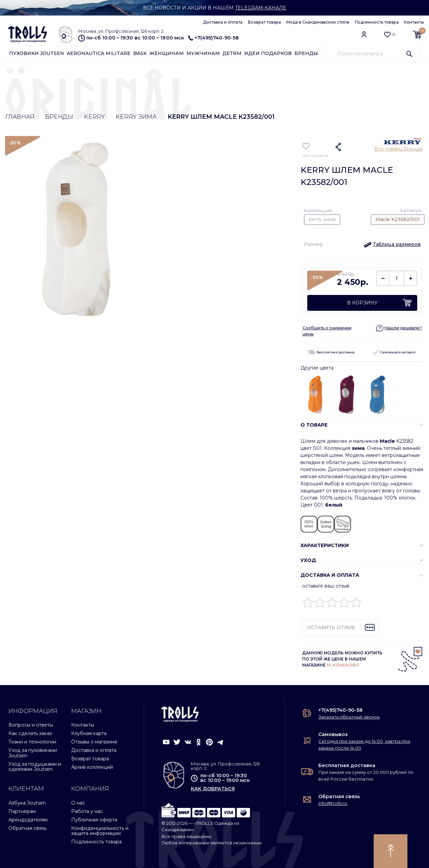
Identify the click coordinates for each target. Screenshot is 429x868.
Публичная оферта (94, 820)
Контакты (414, 22)
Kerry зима (136, 117)
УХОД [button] (308, 560)
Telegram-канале (261, 8)
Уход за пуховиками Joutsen (33, 753)
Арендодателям (28, 820)
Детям (232, 53)
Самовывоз (333, 734)
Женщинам (167, 53)
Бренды (306, 53)
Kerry (94, 117)
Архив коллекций (92, 767)
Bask (140, 53)
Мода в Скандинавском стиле (318, 22)
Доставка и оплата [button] (330, 575)
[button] (392, 244)
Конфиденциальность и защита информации (100, 831)
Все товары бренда (398, 149)
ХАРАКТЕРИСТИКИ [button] (325, 545)
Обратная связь (27, 828)
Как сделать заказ (30, 733)
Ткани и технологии (32, 742)
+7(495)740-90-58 (213, 38)
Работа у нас (87, 811)
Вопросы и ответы (31, 725)
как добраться (213, 789)
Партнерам (22, 811)
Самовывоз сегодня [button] (394, 352)
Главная (20, 117)
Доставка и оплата (223, 22)
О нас (78, 803)
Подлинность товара (377, 22)
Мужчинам (203, 53)
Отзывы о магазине (94, 742)
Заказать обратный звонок (349, 717)
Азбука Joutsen (27, 803)
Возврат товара (264, 22)
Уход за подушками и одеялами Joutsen (35, 767)
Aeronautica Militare (99, 53)
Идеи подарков (268, 53)
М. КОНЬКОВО (343, 665)
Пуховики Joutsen (37, 53)
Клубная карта (89, 733)
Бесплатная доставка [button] (331, 352)
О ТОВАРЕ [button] (314, 425)
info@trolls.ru (333, 803)
